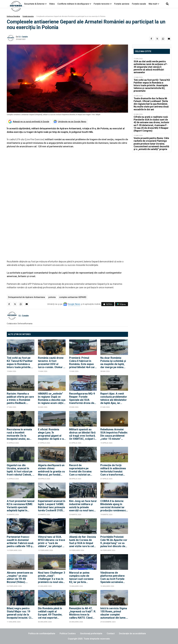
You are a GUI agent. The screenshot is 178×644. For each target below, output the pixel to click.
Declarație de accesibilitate (132, 634)
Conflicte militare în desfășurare (73, 4)
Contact (111, 634)
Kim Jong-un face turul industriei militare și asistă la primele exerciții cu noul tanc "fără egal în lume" (83, 506)
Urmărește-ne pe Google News (72, 122)
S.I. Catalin (23, 37)
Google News (74, 304)
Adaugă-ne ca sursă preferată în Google (31, 122)
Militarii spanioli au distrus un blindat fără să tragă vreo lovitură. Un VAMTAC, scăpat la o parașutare (83, 434)
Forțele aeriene (122, 4)
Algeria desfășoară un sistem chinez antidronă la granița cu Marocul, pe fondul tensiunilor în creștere (51, 470)
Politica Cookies (68, 634)
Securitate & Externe (34, 4)
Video (52, 4)
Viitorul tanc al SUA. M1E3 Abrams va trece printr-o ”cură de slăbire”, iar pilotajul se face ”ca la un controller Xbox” (52, 542)
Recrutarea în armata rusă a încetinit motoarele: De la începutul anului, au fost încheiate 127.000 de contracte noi (20, 434)
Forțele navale (139, 4)
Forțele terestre (102, 4)
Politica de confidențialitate (42, 634)
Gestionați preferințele (91, 634)
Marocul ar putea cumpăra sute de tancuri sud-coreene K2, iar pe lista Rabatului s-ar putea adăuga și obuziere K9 (82, 577)
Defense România (13, 16)
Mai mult (154, 4)
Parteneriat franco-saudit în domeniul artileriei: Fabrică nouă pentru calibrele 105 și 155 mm (20, 542)
